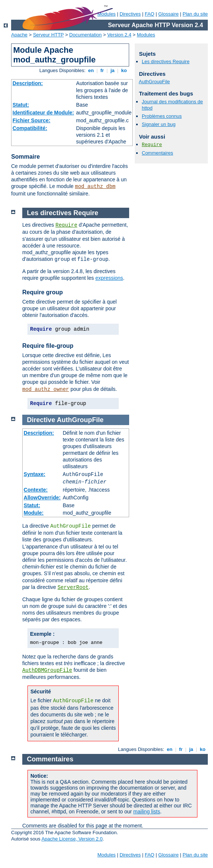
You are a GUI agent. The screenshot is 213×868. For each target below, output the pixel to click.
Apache (19, 35)
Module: (34, 513)
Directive (41, 420)
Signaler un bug (159, 124)
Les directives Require (166, 61)
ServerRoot (73, 587)
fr (102, 70)
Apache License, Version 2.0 (72, 839)
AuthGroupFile (154, 82)
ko (124, 70)
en (91, 70)
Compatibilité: (30, 128)
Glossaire (169, 14)
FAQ (150, 14)
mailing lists (147, 812)
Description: (28, 83)
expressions (109, 278)
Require (152, 145)
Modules (146, 35)
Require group (42, 292)
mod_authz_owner (46, 389)
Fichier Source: (32, 120)
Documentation (86, 35)
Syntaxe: (35, 474)
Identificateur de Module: (43, 113)
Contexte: (36, 490)
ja (112, 70)
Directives (130, 14)
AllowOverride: (42, 498)
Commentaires (158, 153)
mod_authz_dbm (95, 187)
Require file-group (48, 346)
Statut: (21, 105)
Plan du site (195, 14)
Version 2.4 (119, 35)
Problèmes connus (162, 116)
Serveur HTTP (48, 35)
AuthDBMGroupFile (47, 670)
